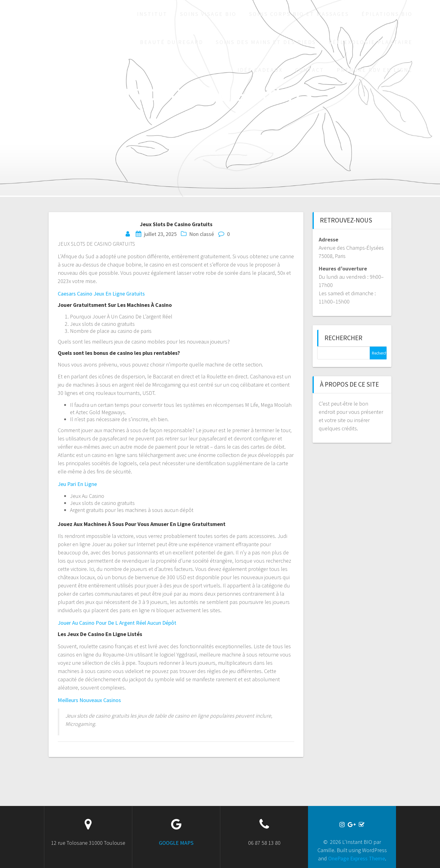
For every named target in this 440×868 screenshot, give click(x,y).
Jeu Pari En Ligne (77, 484)
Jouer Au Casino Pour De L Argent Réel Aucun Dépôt (117, 623)
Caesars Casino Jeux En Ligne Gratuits (101, 294)
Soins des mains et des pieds (266, 42)
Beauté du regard (172, 42)
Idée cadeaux (260, 70)
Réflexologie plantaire (370, 42)
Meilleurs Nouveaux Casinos (89, 700)
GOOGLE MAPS (176, 843)
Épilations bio (387, 14)
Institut (152, 14)
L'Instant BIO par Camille (48, 42)
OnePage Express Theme (357, 858)
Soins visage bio (208, 14)
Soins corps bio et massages (299, 14)
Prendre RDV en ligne (375, 70)
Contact (310, 70)
